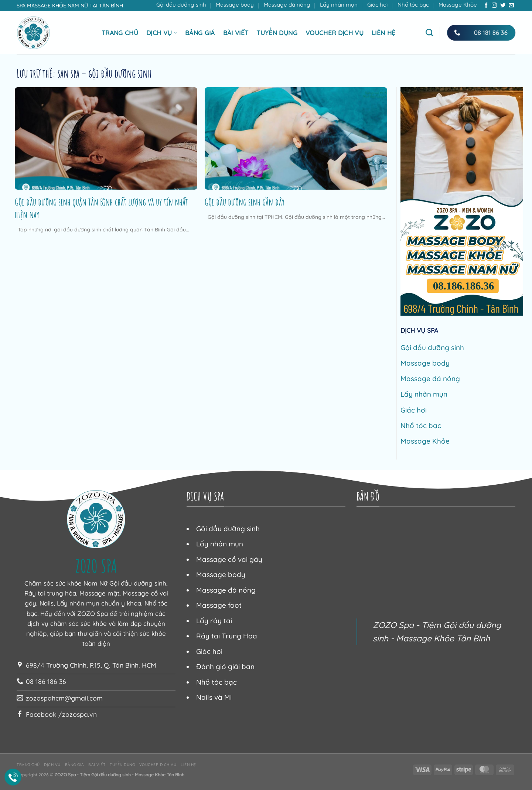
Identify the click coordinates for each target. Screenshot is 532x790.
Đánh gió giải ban (225, 667)
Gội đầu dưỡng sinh (181, 5)
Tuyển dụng (277, 33)
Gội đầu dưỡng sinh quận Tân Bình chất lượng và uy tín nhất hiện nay (101, 208)
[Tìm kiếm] (429, 33)
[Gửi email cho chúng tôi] (511, 6)
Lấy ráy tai (214, 621)
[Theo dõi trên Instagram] (494, 6)
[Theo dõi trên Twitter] (503, 6)
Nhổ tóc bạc (413, 5)
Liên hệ (383, 33)
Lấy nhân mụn (339, 5)
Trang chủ (120, 33)
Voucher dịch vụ (335, 33)
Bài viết (236, 33)
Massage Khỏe (458, 5)
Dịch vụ (162, 33)
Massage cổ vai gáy (229, 559)
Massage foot (219, 605)
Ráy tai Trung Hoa (227, 636)
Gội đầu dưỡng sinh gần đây (245, 202)
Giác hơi (377, 5)
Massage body (235, 5)
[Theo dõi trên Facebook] (486, 6)
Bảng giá (200, 33)
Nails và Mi (214, 697)
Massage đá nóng (287, 5)
